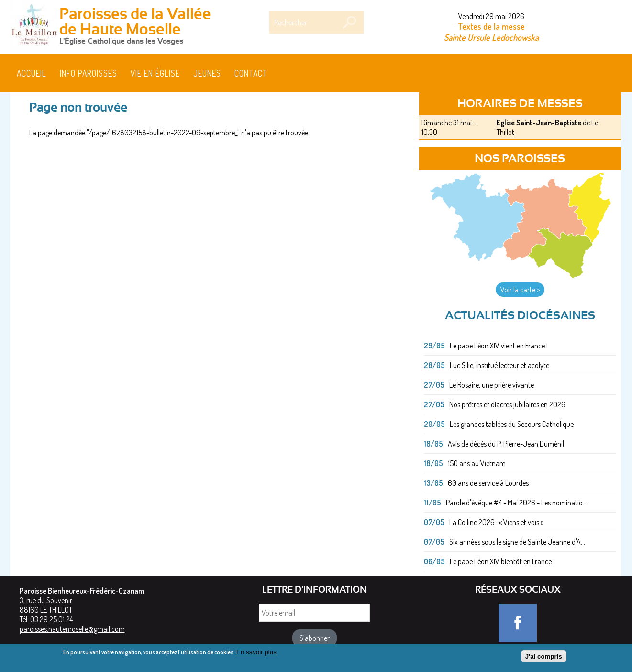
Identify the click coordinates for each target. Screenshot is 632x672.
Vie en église (155, 73)
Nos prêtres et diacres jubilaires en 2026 (507, 404)
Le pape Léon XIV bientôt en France (501, 561)
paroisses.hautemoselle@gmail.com (72, 629)
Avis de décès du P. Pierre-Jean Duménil (506, 444)
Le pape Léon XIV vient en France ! (499, 346)
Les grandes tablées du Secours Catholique (512, 424)
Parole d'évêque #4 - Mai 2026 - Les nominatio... (516, 503)
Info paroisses (89, 73)
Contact (251, 73)
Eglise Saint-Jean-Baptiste (539, 123)
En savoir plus (256, 655)
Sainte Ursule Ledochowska (491, 37)
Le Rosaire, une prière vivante (492, 385)
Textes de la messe (491, 26)
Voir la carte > (520, 290)
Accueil (32, 73)
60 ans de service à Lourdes (488, 483)
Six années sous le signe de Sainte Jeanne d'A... (517, 542)
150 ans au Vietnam (477, 463)
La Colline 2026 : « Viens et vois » (496, 522)
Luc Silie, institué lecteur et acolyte (499, 365)
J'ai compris (544, 659)
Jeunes (207, 73)
